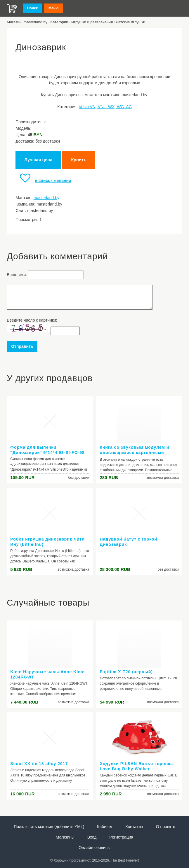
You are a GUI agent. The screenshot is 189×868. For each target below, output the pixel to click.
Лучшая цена (38, 160)
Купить (79, 160)
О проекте (166, 827)
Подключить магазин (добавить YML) (49, 827)
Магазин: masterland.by (27, 22)
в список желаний (43, 180)
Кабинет (105, 827)
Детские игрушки (131, 22)
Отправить (22, 346)
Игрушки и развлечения (92, 22)
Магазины (65, 837)
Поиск (32, 8)
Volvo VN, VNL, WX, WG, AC (105, 107)
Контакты (134, 827)
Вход (92, 837)
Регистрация (121, 837)
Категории (59, 22)
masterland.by (46, 198)
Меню (53, 8)
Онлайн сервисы (95, 848)
